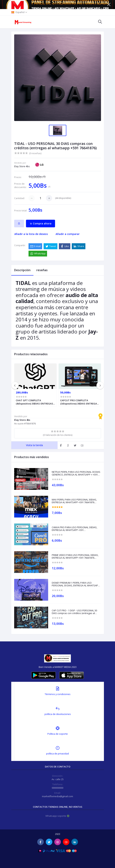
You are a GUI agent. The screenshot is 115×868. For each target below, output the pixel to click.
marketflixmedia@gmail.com (57, 796)
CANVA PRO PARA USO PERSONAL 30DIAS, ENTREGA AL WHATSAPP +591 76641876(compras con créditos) (74, 529)
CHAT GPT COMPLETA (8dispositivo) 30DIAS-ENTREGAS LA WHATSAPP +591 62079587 (34, 402)
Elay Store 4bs (22, 166)
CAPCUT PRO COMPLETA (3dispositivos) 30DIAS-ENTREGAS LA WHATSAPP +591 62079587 (79, 402)
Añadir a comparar (68, 234)
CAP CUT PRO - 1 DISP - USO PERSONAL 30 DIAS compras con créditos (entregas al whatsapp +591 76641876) (74, 612)
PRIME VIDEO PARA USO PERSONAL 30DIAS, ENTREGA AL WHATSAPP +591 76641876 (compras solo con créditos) (75, 557)
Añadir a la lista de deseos (31, 234)
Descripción (22, 270)
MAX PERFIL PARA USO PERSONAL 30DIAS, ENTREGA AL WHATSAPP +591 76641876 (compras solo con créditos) (74, 501)
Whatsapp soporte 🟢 (57, 816)
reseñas (42, 270)
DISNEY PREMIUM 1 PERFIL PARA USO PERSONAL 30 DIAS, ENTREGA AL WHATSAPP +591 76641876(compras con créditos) (76, 584)
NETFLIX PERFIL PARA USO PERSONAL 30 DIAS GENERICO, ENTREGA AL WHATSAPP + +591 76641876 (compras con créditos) (76, 473)
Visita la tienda (34, 445)
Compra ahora (41, 223)
